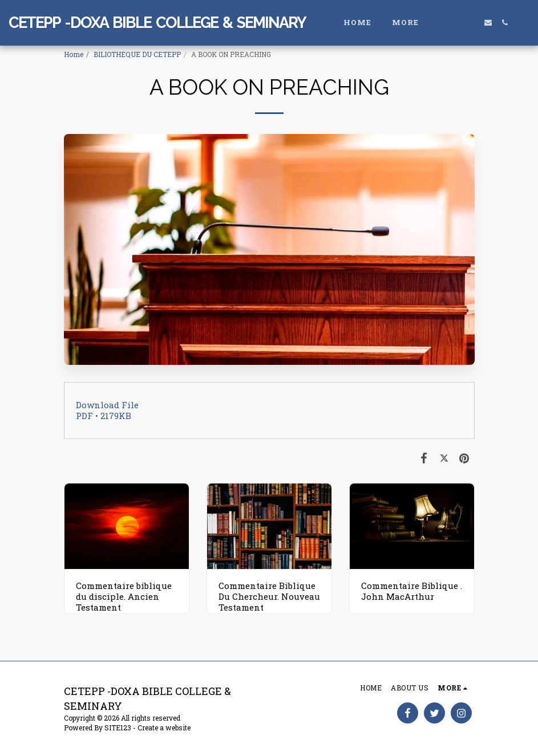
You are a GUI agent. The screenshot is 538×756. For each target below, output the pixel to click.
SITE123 (118, 727)
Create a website (164, 727)
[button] (455, 23)
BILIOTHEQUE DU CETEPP (137, 54)
